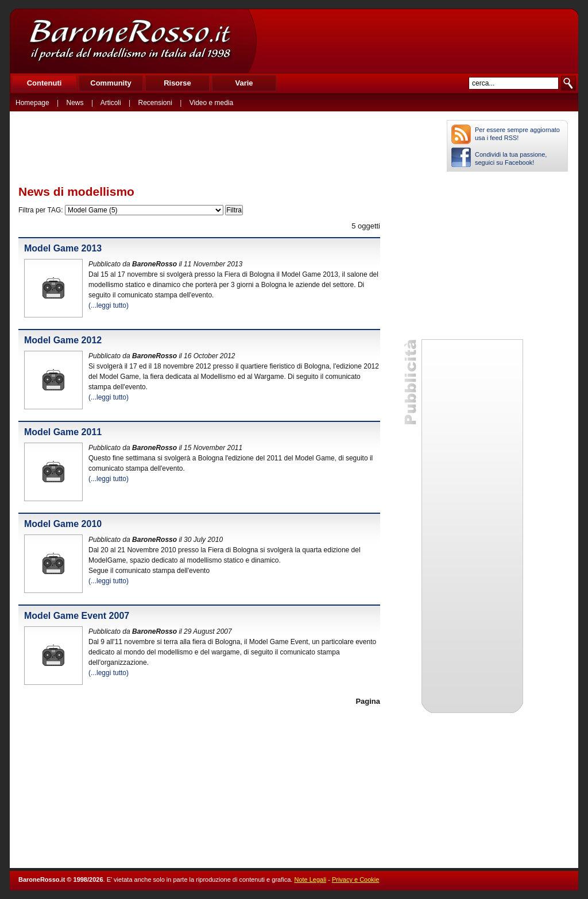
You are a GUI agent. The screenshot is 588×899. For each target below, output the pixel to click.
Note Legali (310, 879)
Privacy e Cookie (356, 879)
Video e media (212, 103)
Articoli (111, 103)
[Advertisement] (417, 41)
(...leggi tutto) (109, 305)
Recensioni (155, 103)
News (75, 103)
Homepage (32, 103)
